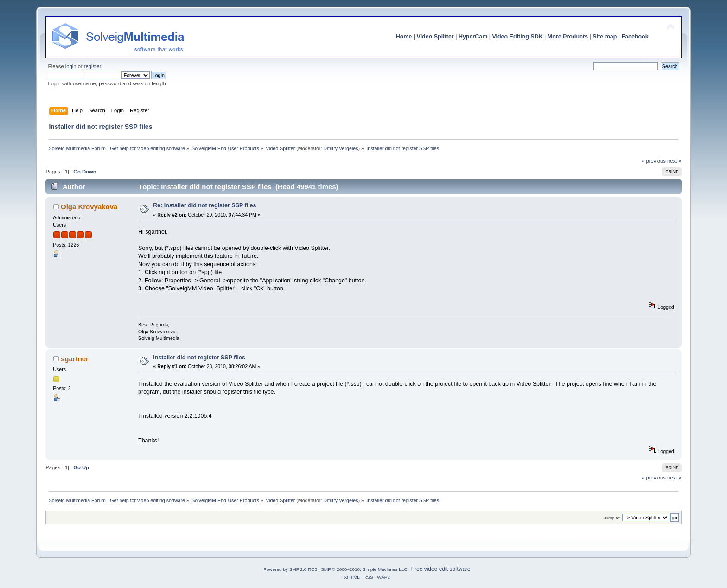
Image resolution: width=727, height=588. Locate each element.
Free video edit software (441, 569)
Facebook (635, 37)
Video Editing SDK (517, 37)
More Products (568, 37)
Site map (605, 37)
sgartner (75, 359)
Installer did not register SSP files (199, 358)
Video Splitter (435, 37)
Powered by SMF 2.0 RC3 (290, 569)
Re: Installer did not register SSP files (204, 205)
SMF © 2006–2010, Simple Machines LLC (364, 569)
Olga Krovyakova (89, 207)
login (71, 66)
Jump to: (612, 518)
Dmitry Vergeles (341, 148)
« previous (654, 161)
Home (404, 37)
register (92, 66)
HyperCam (473, 37)
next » (674, 161)
